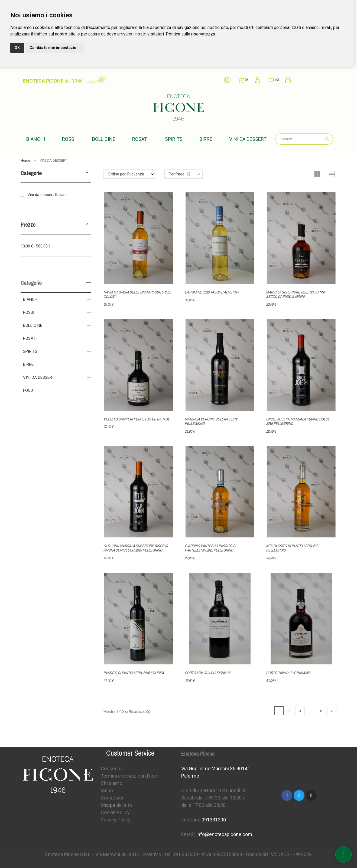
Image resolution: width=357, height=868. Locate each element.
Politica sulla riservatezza (190, 34)
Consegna (112, 769)
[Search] (304, 139)
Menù (107, 790)
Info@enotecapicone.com (224, 834)
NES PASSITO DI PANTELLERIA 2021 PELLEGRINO (293, 548)
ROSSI (29, 312)
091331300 (214, 820)
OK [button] (17, 48)
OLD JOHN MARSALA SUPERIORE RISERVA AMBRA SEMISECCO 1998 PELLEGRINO (136, 548)
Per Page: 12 (180, 174)
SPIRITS (30, 351)
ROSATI (30, 338)
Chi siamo (111, 783)
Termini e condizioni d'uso (129, 776)
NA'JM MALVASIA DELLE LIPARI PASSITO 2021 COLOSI (137, 294)
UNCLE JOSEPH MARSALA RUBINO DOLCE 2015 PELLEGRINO (298, 421)
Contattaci (112, 798)
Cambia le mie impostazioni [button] (55, 48)
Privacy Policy (116, 820)
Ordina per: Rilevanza (126, 174)
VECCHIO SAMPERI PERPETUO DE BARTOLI (137, 419)
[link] (190, 34)
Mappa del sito (116, 805)
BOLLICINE (33, 325)
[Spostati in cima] (343, 854)
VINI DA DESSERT (39, 377)
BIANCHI (31, 299)
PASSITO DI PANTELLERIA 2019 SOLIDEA (134, 673)
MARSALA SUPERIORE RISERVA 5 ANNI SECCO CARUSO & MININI (295, 294)
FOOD (28, 390)
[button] (87, 173)
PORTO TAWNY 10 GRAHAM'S (288, 673)
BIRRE (28, 364)
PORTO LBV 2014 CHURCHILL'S (208, 673)
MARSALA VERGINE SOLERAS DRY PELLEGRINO (211, 421)
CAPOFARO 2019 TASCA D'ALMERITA (212, 292)
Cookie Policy (115, 812)
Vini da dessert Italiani (47, 195)
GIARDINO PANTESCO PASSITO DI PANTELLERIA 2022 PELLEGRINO (210, 548)
